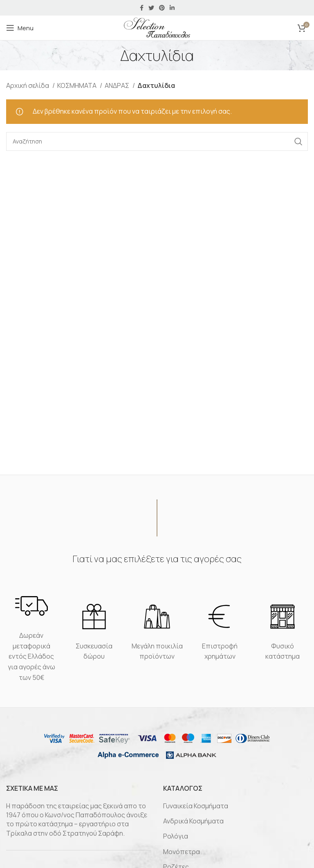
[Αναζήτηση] (157, 141)
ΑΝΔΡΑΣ (118, 85)
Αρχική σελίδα (28, 85)
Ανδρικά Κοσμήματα (193, 821)
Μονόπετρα (182, 852)
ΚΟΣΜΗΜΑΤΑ (77, 85)
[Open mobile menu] (20, 28)
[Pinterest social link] (162, 8)
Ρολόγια (176, 836)
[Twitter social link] (151, 8)
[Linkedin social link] (172, 8)
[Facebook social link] (142, 8)
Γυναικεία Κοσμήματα (196, 806)
